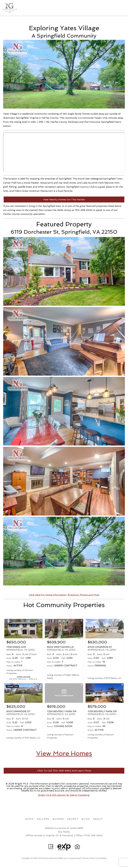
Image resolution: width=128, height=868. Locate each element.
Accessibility (102, 858)
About (98, 819)
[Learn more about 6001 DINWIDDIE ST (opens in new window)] (23, 712)
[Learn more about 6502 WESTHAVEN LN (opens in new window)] (64, 650)
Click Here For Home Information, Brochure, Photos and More (64, 595)
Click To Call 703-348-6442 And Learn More (64, 771)
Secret (73, 819)
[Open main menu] (123, 8)
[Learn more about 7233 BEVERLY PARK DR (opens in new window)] (64, 712)
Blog (86, 819)
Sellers (43, 819)
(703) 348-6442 (93, 835)
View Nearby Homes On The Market (64, 199)
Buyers (58, 819)
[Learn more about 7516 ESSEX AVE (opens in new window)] (23, 650)
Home (29, 819)
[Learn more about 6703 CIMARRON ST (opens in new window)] (105, 650)
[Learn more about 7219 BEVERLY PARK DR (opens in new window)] (105, 712)
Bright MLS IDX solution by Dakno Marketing (64, 795)
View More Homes (64, 753)
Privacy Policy (89, 858)
